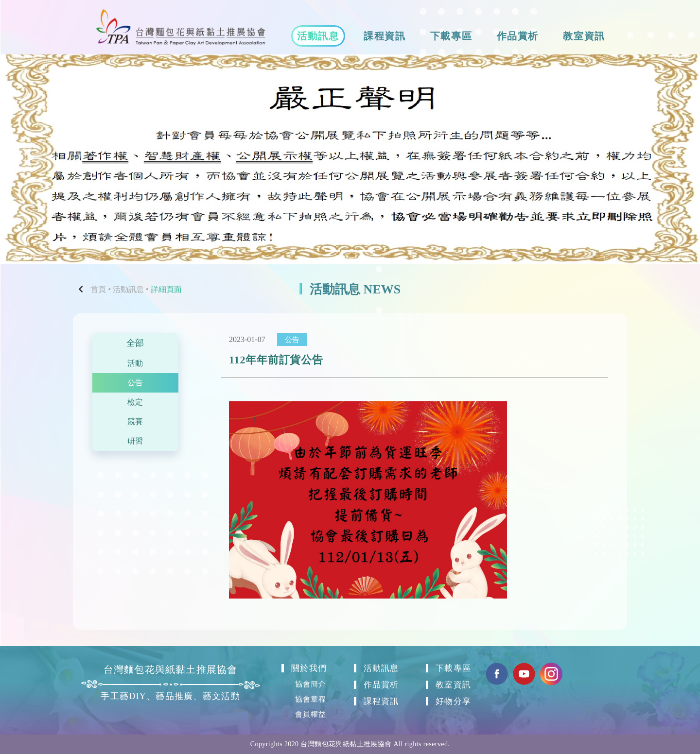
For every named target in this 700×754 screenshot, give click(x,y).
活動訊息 (318, 36)
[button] (52, 159)
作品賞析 (518, 36)
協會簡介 (311, 682)
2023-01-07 (247, 339)
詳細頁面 (166, 289)
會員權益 (311, 713)
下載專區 (451, 36)
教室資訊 (584, 36)
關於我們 (309, 666)
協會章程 (311, 698)
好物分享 (454, 700)
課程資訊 (385, 36)
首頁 (98, 289)
